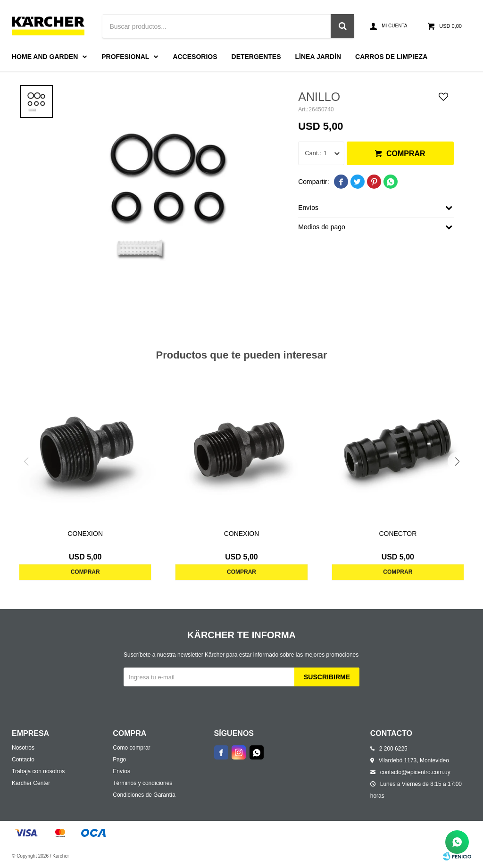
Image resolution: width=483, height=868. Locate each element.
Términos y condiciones (142, 783)
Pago (119, 759)
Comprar (406, 154)
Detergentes (256, 57)
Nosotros (23, 748)
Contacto (23, 759)
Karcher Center (31, 783)
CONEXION (85, 534)
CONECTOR (398, 534)
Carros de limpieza (391, 57)
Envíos (121, 771)
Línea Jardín (318, 57)
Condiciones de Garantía (144, 795)
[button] (457, 461)
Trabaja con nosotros (38, 771)
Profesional (125, 57)
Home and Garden (45, 57)
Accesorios (195, 57)
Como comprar (131, 748)
